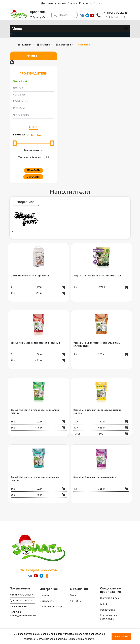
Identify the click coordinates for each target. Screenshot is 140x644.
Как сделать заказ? (21, 595)
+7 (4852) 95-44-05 (115, 13)
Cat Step (18, 88)
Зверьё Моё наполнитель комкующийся (95, 477)
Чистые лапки (21, 115)
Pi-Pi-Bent (19, 108)
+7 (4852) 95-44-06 (115, 17)
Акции (104, 604)
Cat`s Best (19, 95)
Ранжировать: (21, 135)
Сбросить (33, 177)
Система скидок (110, 598)
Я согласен (121, 636)
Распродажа (108, 610)
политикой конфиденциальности (75, 639)
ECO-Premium (21, 101)
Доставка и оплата (53, 3)
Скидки (73, 3)
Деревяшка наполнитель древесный (30, 276)
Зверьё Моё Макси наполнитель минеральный (35, 343)
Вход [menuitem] (97, 3)
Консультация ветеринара (109, 617)
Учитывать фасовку (30, 157)
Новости (45, 595)
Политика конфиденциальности (22, 614)
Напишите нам (18, 606)
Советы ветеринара (52, 607)
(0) (13, 34)
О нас (73, 595)
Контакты (85, 3)
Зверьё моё (20, 81)
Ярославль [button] (39, 12)
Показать (33, 170)
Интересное (47, 601)
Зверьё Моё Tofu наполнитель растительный (97, 276)
